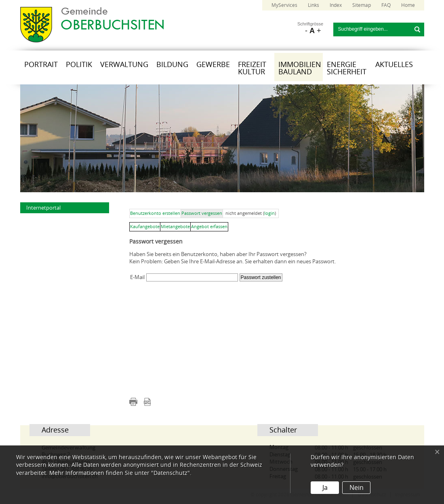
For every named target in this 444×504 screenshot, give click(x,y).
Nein (357, 488)
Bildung (172, 65)
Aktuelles (394, 65)
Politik (79, 65)
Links (314, 5)
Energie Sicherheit (347, 68)
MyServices (284, 5)
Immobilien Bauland (300, 68)
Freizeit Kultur (252, 68)
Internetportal (43, 208)
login (269, 213)
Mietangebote (175, 227)
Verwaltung (124, 65)
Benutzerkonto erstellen (155, 213)
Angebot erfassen (209, 227)
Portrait (41, 65)
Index (336, 5)
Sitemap (362, 5)
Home (408, 5)
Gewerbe (213, 65)
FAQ (386, 5)
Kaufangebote (145, 227)
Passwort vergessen (202, 213)
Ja (325, 488)
